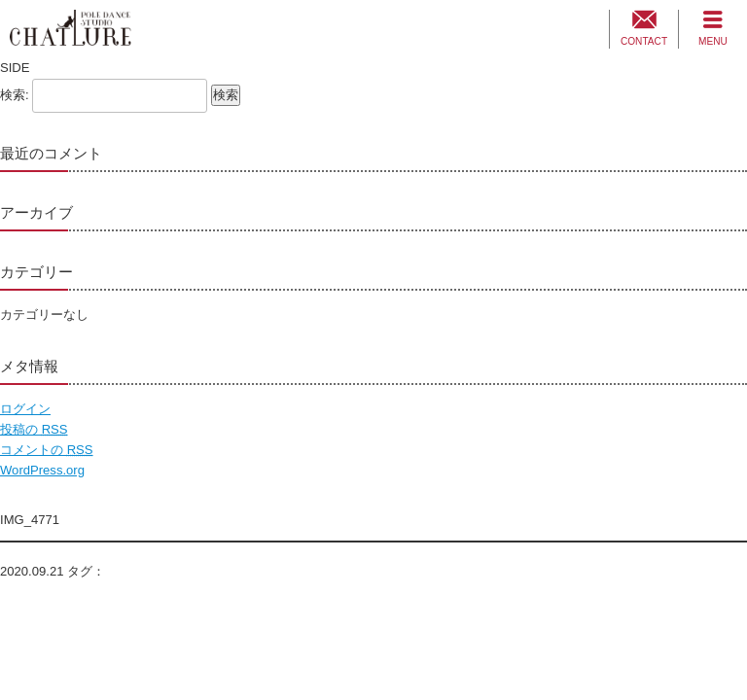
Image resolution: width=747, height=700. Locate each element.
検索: (15, 95)
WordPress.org (42, 470)
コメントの (47, 450)
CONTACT (644, 41)
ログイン (25, 409)
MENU (713, 41)
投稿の (34, 429)
